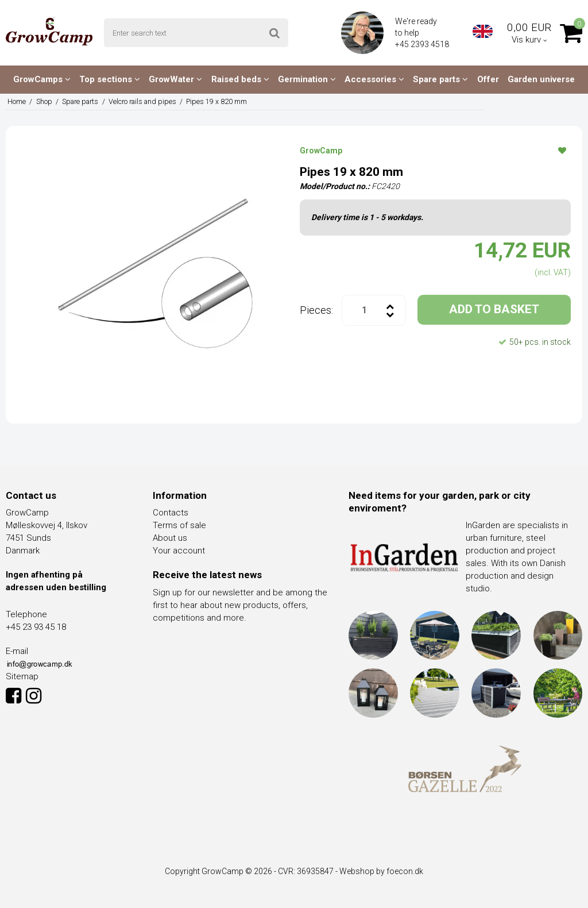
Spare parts (440, 79)
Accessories (374, 79)
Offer (488, 79)
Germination (307, 79)
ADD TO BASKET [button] (494, 309)
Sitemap (22, 676)
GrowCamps (42, 79)
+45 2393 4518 (423, 44)
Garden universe (541, 79)
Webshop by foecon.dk (381, 871)
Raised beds (240, 79)
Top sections (110, 79)
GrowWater (175, 79)
